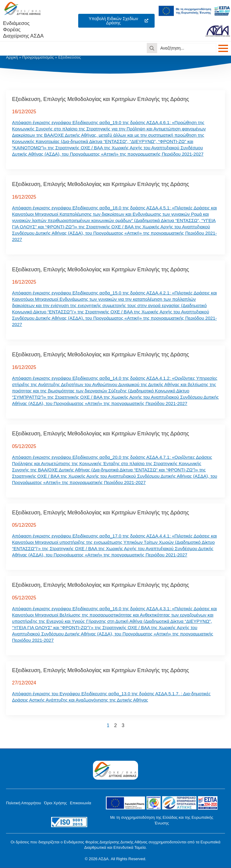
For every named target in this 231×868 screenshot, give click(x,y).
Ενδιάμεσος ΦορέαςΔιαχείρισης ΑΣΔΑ (23, 30)
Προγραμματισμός (38, 57)
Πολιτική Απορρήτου (23, 803)
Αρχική (12, 57)
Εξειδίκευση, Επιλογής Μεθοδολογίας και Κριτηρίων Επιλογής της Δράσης (100, 99)
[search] (152, 48)
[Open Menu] (223, 48)
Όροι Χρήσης (55, 803)
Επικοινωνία (80, 803)
